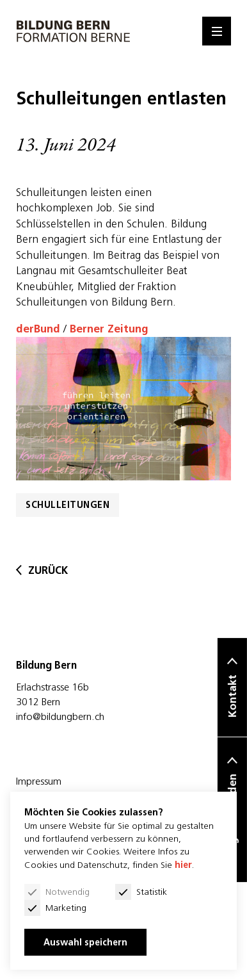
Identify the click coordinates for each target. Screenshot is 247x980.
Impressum (39, 781)
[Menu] (217, 31)
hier (183, 865)
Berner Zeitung (109, 329)
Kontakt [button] (232, 697)
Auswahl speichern (85, 942)
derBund (38, 329)
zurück (42, 570)
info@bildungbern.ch (60, 716)
